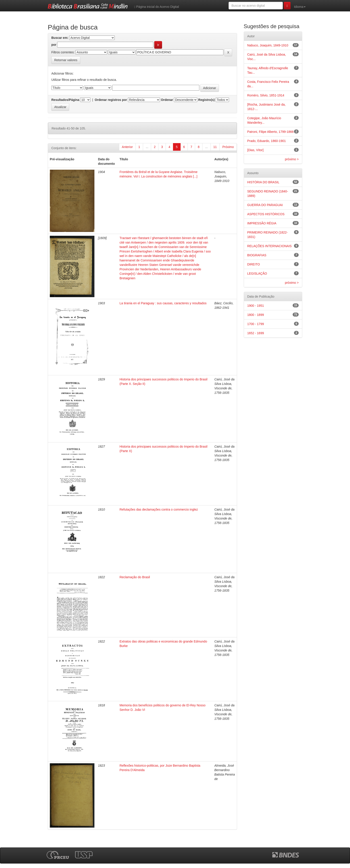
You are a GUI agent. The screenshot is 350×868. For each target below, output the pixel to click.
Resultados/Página (65, 100)
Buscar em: (60, 38)
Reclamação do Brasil (135, 577)
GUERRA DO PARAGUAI (265, 205)
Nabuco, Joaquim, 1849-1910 (268, 45)
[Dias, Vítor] (255, 150)
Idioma (300, 7)
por (54, 45)
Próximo (228, 147)
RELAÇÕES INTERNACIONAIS (270, 246)
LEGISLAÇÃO (257, 273)
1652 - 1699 (256, 333)
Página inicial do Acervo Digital (156, 7)
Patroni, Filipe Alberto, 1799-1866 (271, 132)
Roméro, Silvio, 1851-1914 (266, 95)
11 (215, 147)
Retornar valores (66, 60)
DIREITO (254, 264)
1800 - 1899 (256, 315)
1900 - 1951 (256, 306)
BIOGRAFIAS (257, 255)
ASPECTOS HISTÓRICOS (266, 214)
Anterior (127, 147)
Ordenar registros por (111, 100)
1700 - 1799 (256, 324)
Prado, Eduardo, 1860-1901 (267, 141)
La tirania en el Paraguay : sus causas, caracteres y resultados (163, 303)
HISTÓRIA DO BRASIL (263, 182)
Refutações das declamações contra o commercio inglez (159, 509)
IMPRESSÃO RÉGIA (262, 223)
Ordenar (167, 100)
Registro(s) (206, 100)
